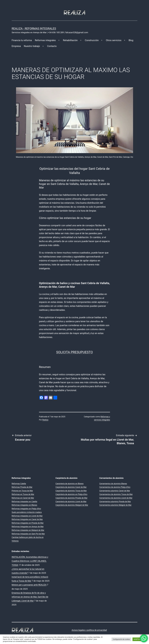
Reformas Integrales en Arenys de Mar (28, 527)
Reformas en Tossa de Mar (23, 494)
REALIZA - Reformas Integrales (34, 29)
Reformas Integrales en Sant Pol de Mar (28, 534)
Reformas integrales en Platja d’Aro (26, 509)
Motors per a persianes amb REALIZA (29, 585)
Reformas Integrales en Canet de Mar (27, 519)
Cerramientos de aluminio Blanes (113, 484)
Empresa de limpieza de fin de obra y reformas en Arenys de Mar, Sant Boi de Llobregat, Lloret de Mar (30, 597)
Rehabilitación (70, 40)
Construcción (92, 40)
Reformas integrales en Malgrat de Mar (28, 530)
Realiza (45, 420)
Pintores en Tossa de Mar (22, 491)
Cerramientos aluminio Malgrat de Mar (115, 505)
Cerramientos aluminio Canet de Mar (115, 491)
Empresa (16, 46)
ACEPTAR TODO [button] (139, 639)
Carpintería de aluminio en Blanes (70, 484)
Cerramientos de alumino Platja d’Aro (115, 487)
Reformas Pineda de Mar (22, 487)
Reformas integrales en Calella (24, 502)
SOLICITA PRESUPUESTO (74, 352)
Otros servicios (114, 40)
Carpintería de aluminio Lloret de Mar (71, 502)
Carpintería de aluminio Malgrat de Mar (72, 505)
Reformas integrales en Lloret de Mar (27, 516)
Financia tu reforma (22, 40)
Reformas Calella (19, 484)
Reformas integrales (45, 40)
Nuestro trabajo (32, 46)
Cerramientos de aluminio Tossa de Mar (116, 494)
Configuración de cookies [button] (121, 639)
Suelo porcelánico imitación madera (27, 512)
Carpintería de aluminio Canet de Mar (71, 487)
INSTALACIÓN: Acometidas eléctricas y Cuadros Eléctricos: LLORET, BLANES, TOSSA (30, 561)
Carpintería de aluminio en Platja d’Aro (71, 494)
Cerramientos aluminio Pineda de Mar (115, 502)
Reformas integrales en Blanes (24, 505)
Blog (131, 40)
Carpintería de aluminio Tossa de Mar (71, 491)
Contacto (52, 46)
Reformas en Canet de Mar (23, 498)
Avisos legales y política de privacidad (89, 630)
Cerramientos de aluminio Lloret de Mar (116, 498)
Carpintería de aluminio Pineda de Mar (71, 498)
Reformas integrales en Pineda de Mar (28, 523)
